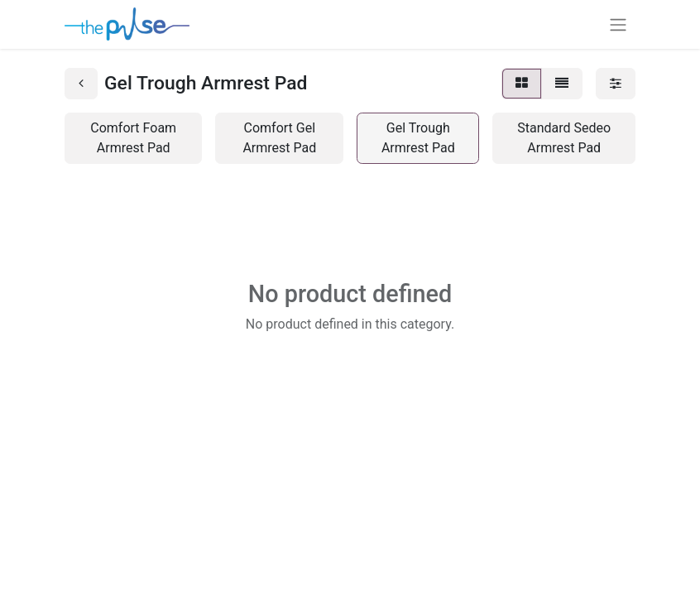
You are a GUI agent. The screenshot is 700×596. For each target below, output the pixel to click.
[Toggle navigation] (618, 24)
